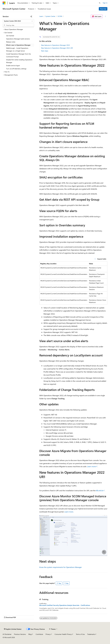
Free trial (103, 9)
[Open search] (100, 3)
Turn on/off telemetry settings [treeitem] (16, 69)
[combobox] (18, 21)
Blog (30, 634)
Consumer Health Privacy (63, 634)
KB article (100, 490)
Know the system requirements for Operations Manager (61, 567)
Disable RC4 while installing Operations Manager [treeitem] (19, 61)
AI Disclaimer (7, 634)
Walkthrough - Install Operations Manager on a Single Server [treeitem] (17, 49)
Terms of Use (80, 634)
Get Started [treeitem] (10, 36)
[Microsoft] (4, 3)
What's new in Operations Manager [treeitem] (18, 45)
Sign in (105, 3)
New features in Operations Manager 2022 (55, 45)
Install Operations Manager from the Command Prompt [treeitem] (18, 55)
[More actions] (105, 16)
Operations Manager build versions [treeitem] (18, 39)
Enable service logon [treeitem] (13, 65)
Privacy (48, 634)
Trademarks (91, 634)
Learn (41, 16)
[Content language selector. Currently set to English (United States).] (13, 629)
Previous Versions (20, 634)
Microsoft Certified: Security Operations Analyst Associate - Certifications (65, 605)
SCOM (60, 16)
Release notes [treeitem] (11, 42)
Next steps (45, 51)
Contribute (39, 634)
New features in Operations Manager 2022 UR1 (57, 48)
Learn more (91, 466)
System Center (50, 16)
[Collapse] (31, 16)
